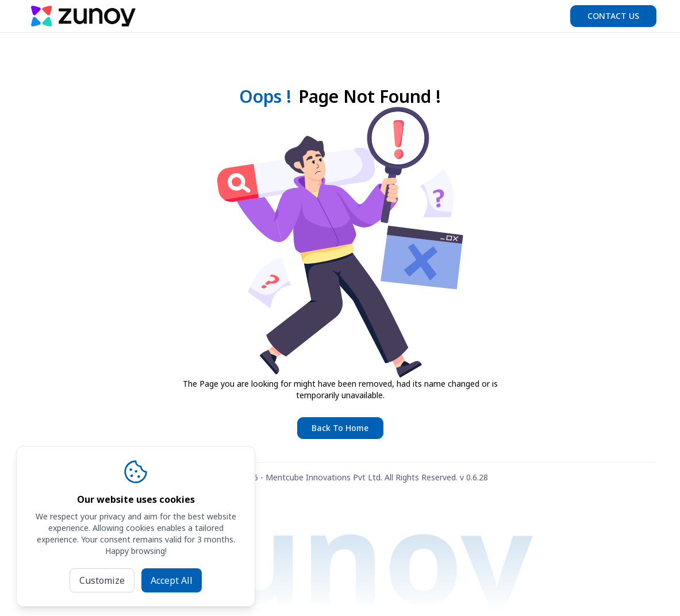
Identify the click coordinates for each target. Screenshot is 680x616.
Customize (102, 580)
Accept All (172, 580)
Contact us (613, 16)
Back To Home (340, 428)
